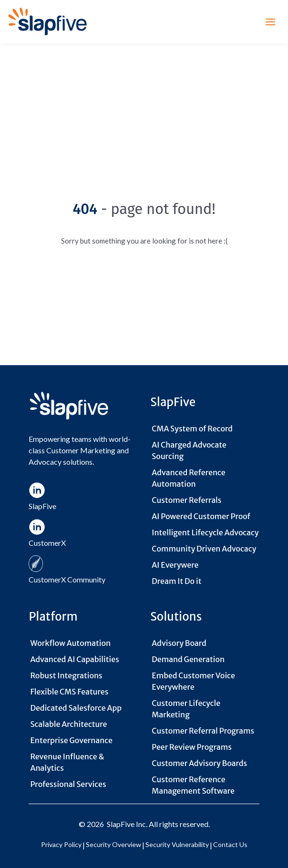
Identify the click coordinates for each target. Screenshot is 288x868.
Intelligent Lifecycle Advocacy (205, 532)
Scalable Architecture (68, 724)
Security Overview (113, 844)
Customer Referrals (186, 500)
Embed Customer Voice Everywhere (193, 681)
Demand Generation (188, 659)
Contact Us (230, 844)
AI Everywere (175, 565)
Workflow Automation (70, 643)
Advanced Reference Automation (188, 478)
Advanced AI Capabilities (74, 659)
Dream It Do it (176, 581)
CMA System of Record (192, 429)
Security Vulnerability (177, 844)
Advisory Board (179, 643)
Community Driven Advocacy (204, 549)
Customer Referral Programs (203, 731)
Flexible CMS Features (69, 692)
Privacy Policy (61, 844)
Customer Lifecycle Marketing (186, 709)
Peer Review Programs (192, 747)
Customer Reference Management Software (193, 785)
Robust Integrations (66, 675)
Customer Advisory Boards (199, 763)
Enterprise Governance (71, 740)
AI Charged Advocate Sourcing (189, 450)
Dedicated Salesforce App (76, 708)
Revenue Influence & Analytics (67, 762)
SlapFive (121, 824)
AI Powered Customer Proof (201, 516)
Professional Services (68, 784)
